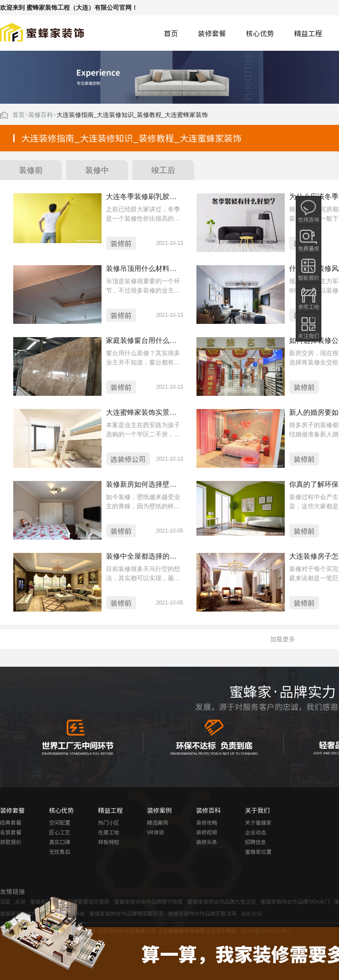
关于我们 (257, 810)
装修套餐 (212, 33)
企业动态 (256, 832)
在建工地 (109, 832)
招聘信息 (256, 842)
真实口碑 (60, 842)
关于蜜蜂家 (258, 822)
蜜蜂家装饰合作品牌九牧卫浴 (222, 901)
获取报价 (11, 842)
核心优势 (260, 33)
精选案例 (158, 822)
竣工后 (163, 170)
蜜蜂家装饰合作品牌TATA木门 (295, 901)
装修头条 (207, 842)
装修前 (31, 170)
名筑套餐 (11, 832)
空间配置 (60, 822)
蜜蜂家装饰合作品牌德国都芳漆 (126, 913)
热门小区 (109, 822)
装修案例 (159, 810)
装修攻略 (207, 822)
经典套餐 (11, 822)
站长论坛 (252, 913)
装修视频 (207, 832)
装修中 (97, 170)
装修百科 (41, 115)
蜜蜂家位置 (258, 852)
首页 (171, 33)
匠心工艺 (60, 832)
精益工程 (308, 33)
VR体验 (156, 832)
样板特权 (109, 842)
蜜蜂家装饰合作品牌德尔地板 (148, 901)
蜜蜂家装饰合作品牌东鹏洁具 (202, 913)
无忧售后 (60, 852)
